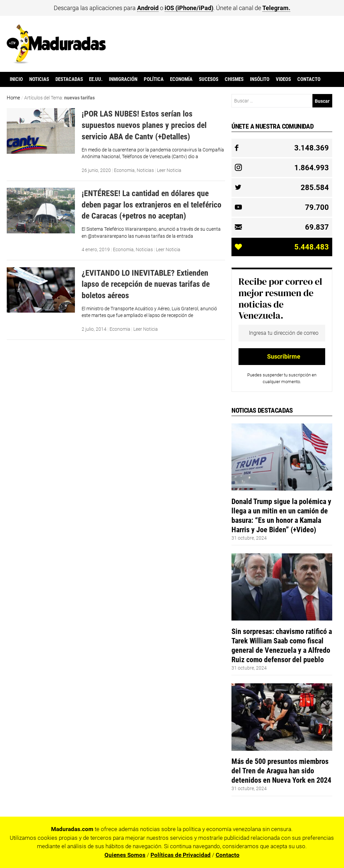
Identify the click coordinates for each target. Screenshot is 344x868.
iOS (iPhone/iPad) (189, 8)
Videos (283, 79)
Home (13, 98)
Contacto (309, 79)
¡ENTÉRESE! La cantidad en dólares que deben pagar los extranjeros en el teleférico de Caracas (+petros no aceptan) (152, 204)
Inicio (16, 79)
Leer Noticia (169, 170)
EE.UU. (96, 79)
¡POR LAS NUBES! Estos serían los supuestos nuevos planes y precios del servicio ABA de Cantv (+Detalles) (144, 125)
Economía (181, 79)
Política (154, 79)
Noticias (39, 79)
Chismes (234, 79)
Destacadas (69, 79)
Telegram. (276, 8)
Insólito (260, 79)
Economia (124, 170)
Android (148, 8)
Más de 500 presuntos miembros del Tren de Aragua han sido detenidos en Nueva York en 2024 (281, 771)
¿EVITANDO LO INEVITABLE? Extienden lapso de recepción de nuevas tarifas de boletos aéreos (146, 284)
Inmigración (123, 79)
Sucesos (209, 79)
